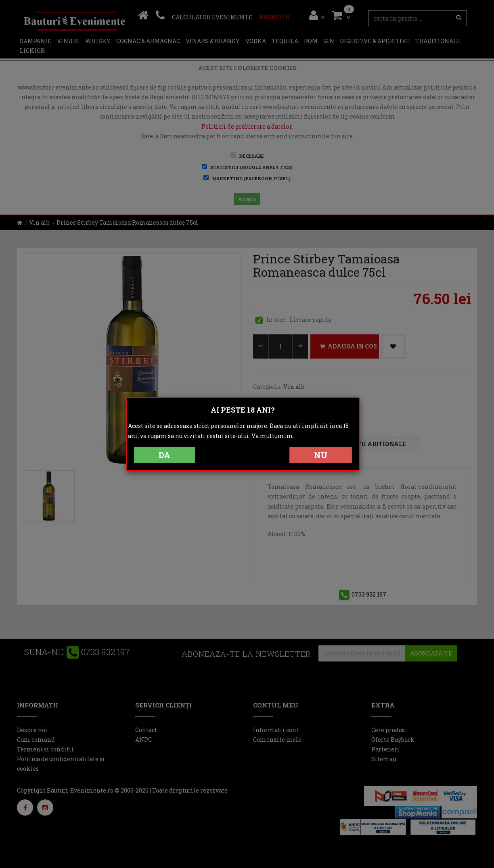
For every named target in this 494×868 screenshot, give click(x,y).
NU (321, 455)
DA (164, 455)
